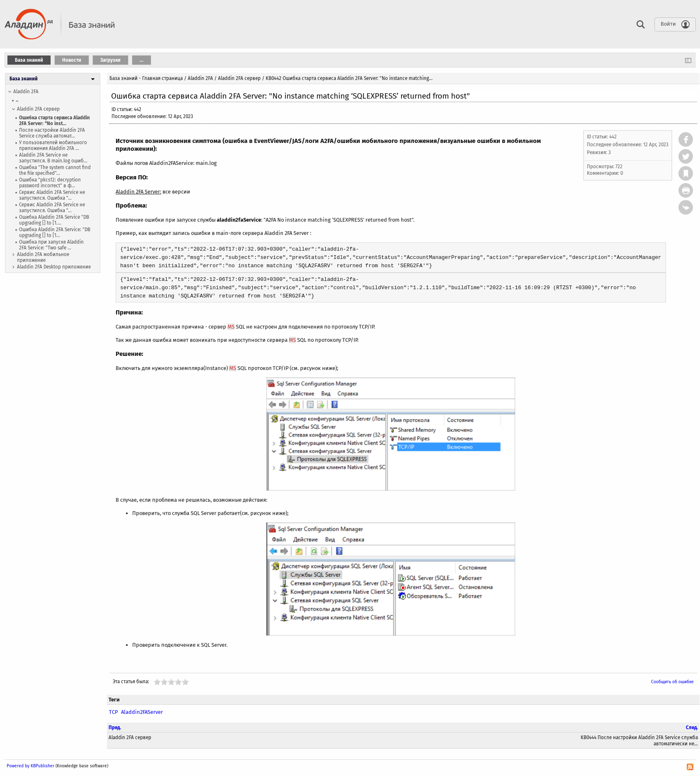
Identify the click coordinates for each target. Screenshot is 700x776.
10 (185, 682)
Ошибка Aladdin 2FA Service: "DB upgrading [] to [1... (55, 232)
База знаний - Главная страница (146, 78)
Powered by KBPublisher (30, 766)
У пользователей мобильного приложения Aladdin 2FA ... (53, 145)
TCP (113, 712)
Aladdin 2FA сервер (38, 109)
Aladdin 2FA (26, 92)
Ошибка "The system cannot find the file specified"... (55, 170)
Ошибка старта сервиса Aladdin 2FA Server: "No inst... (54, 121)
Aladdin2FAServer (142, 712)
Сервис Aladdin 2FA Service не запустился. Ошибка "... (52, 195)
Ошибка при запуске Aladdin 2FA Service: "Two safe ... (51, 245)
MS (231, 327)
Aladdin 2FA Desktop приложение (54, 267)
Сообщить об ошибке (672, 682)
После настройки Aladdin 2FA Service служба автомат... (52, 133)
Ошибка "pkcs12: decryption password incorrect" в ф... (50, 183)
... (17, 100)
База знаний (24, 79)
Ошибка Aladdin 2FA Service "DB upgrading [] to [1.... (54, 220)
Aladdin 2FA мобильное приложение (43, 257)
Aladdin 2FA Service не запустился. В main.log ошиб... (53, 158)
